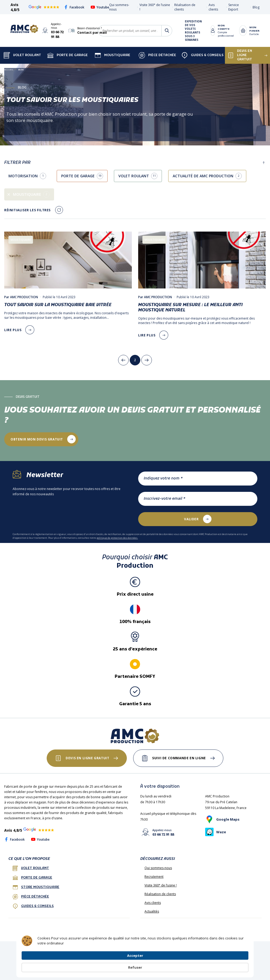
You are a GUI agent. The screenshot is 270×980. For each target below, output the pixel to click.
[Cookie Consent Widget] (135, 965)
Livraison (197, 948)
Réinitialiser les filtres (27, 210)
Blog (256, 7)
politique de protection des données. (117, 538)
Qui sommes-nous (158, 868)
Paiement (179, 948)
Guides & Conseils (202, 55)
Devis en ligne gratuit (87, 758)
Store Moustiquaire (36, 887)
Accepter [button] (205, 964)
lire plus (13, 330)
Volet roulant (31, 868)
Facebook (74, 7)
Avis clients (213, 7)
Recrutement (154, 877)
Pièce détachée (157, 55)
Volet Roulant (22, 55)
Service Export (234, 7)
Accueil (9, 69)
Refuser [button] (236, 965)
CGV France (68, 948)
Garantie (215, 948)
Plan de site (159, 948)
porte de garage (32, 878)
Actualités (152, 911)
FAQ (52, 948)
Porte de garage (67, 55)
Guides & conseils (33, 906)
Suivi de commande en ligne (179, 758)
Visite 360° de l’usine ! (161, 885)
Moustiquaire (112, 55)
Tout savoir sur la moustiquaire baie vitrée (58, 305)
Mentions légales (93, 948)
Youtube (100, 7)
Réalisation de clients (160, 894)
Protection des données (128, 948)
